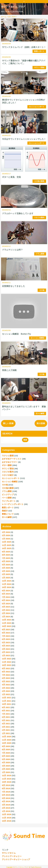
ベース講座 (7, 498)
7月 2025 (6, 558)
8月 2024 (6, 594)
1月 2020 (6, 772)
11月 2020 (7, 740)
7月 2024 (6, 597)
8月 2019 (6, 788)
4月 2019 (6, 801)
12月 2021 (7, 698)
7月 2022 (6, 675)
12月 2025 (7, 542)
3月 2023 (6, 649)
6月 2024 (6, 600)
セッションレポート (37, 107)
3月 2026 (6, 532)
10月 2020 (7, 743)
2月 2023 (6, 652)
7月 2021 (6, 714)
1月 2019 (6, 811)
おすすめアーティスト (12, 459)
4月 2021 (6, 724)
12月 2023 (7, 620)
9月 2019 (6, 785)
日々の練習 (40, 413)
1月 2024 (6, 617)
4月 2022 (6, 685)
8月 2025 (6, 555)
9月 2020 (6, 746)
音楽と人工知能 (9, 370)
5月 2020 (6, 759)
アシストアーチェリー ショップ (16, 859)
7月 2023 (6, 636)
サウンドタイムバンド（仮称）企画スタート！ (24, 47)
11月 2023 (7, 623)
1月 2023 (6, 655)
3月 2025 (6, 571)
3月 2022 (6, 688)
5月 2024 (6, 604)
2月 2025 (6, 574)
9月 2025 (6, 552)
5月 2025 (6, 565)
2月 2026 (6, 535)
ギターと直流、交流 (11, 177)
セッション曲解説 (38, 338)
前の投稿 (41, 423)
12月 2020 (7, 737)
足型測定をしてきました (14, 286)
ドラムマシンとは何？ (12, 250)
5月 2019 (6, 798)
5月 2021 (6, 720)
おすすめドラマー (10, 462)
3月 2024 (6, 610)
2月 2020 (6, 769)
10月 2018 (7, 821)
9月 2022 (6, 668)
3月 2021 (6, 727)
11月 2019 (7, 779)
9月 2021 (6, 707)
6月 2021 (6, 717)
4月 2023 (6, 646)
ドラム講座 (40, 254)
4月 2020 (6, 762)
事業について (8, 514)
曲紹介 (5, 511)
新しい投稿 (8, 423)
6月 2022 (6, 678)
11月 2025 (7, 545)
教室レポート (39, 51)
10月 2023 (7, 626)
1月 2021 (6, 733)
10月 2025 (7, 548)
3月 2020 (6, 766)
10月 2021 (7, 704)
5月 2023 (6, 642)
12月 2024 (7, 581)
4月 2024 (6, 607)
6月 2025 (6, 561)
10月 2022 (7, 665)
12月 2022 (7, 659)
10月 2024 (7, 587)
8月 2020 (6, 749)
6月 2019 (6, 795)
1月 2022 (6, 694)
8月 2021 (6, 711)
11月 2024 (7, 584)
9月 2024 (6, 591)
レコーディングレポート (13, 504)
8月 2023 (6, 633)
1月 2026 (6, 539)
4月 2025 (6, 568)
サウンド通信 (39, 67)
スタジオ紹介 (8, 475)
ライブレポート (9, 501)
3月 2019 (6, 805)
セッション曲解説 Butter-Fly (17, 334)
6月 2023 (6, 639)
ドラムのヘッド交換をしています (18, 213)
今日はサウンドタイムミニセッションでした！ (24, 139)
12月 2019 (7, 775)
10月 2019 (7, 782)
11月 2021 (7, 701)
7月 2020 (6, 753)
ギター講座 (7, 465)
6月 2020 (6, 756)
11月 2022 (7, 662)
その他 (42, 290)
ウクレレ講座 (8, 456)
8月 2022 (6, 672)
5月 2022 (6, 681)
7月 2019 (6, 792)
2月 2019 (6, 808)
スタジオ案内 (39, 218)
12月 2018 (7, 814)
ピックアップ (8, 495)
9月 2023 (6, 629)
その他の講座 (39, 181)
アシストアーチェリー (12, 856)
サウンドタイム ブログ (13, 7)
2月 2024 (6, 613)
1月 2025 (6, 578)
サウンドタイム (9, 853)
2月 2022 (6, 691)
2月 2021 (6, 730)
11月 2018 (7, 818)
